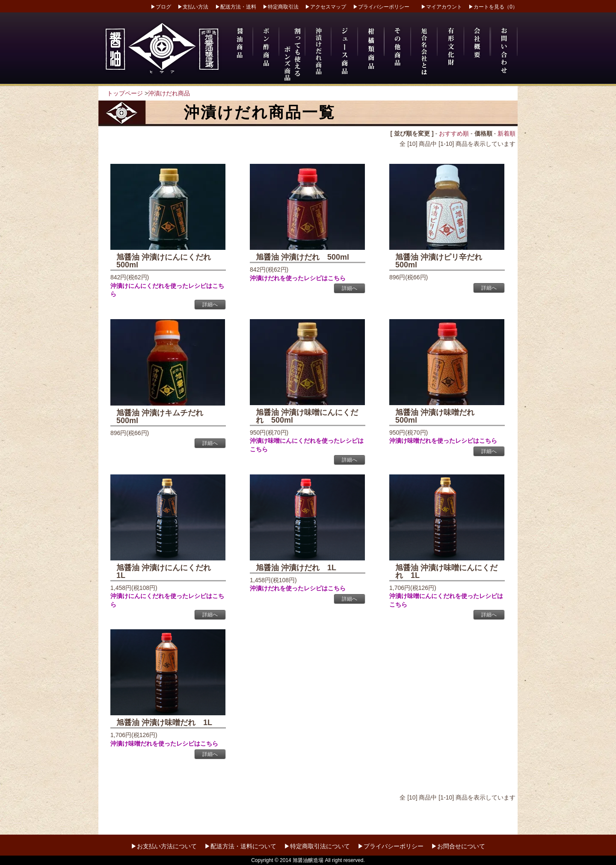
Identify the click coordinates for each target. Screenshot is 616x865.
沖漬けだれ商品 (169, 93)
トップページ (125, 93)
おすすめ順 (454, 133)
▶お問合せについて (458, 846)
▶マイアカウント (441, 7)
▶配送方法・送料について (240, 846)
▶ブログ (161, 7)
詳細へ (210, 305)
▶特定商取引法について (317, 846)
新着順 (506, 133)
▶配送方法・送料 (236, 7)
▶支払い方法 (193, 7)
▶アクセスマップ (326, 7)
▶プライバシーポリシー (381, 7)
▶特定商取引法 (281, 7)
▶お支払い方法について (164, 846)
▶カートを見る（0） (493, 7)
